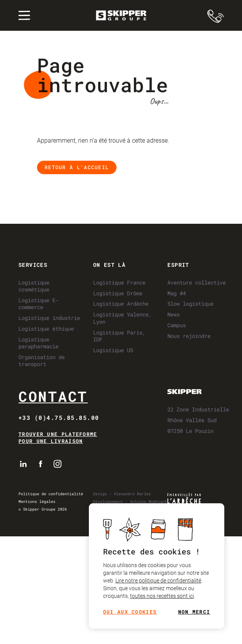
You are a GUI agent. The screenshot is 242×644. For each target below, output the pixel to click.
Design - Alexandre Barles (122, 494)
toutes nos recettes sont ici (162, 596)
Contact (53, 396)
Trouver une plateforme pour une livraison (58, 438)
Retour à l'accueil (77, 167)
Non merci (194, 612)
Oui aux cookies (130, 612)
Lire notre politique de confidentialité (158, 581)
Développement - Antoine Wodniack (130, 502)
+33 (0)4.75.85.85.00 (59, 418)
